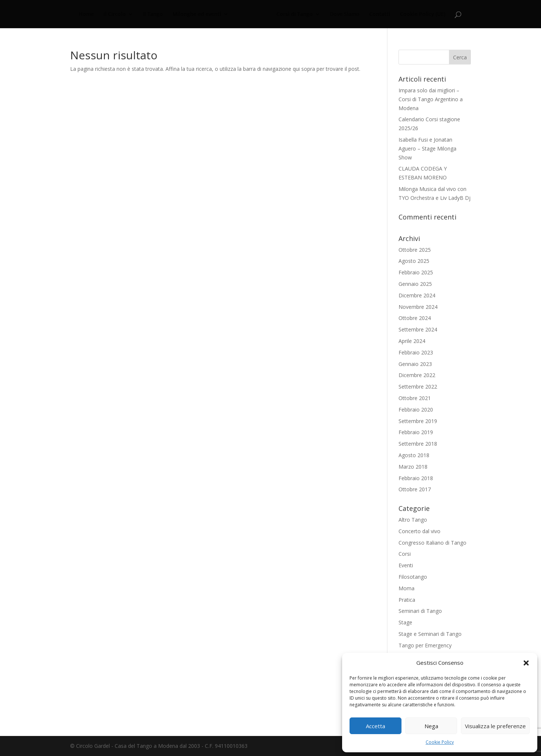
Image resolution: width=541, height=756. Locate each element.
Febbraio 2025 (416, 272)
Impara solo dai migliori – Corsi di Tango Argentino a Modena (431, 99)
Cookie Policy (440, 742)
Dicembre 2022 (417, 375)
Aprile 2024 (412, 341)
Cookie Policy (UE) (422, 14)
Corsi (405, 554)
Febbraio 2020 (416, 410)
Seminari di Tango (420, 611)
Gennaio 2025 (415, 284)
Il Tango (154, 14)
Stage (405, 622)
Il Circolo (116, 14)
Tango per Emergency (425, 645)
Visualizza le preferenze (495, 726)
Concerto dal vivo (419, 531)
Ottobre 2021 (415, 398)
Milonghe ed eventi (198, 14)
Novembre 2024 (418, 307)
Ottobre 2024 (415, 318)
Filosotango (413, 577)
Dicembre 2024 (417, 295)
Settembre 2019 (418, 421)
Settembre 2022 (418, 387)
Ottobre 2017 (415, 489)
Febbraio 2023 (416, 352)
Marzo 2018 (413, 467)
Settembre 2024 (418, 329)
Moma (406, 588)
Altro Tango (413, 520)
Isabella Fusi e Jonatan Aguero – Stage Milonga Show (427, 148)
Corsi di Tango (294, 14)
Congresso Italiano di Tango (432, 543)
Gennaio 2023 (415, 364)
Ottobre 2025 (415, 250)
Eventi (406, 565)
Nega (431, 726)
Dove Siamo (344, 14)
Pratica (407, 600)
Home (87, 14)
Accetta (376, 726)
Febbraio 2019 (416, 432)
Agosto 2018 (414, 455)
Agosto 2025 (414, 261)
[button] (526, 663)
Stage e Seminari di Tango (430, 634)
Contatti (379, 14)
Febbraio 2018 (416, 478)
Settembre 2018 (418, 444)
